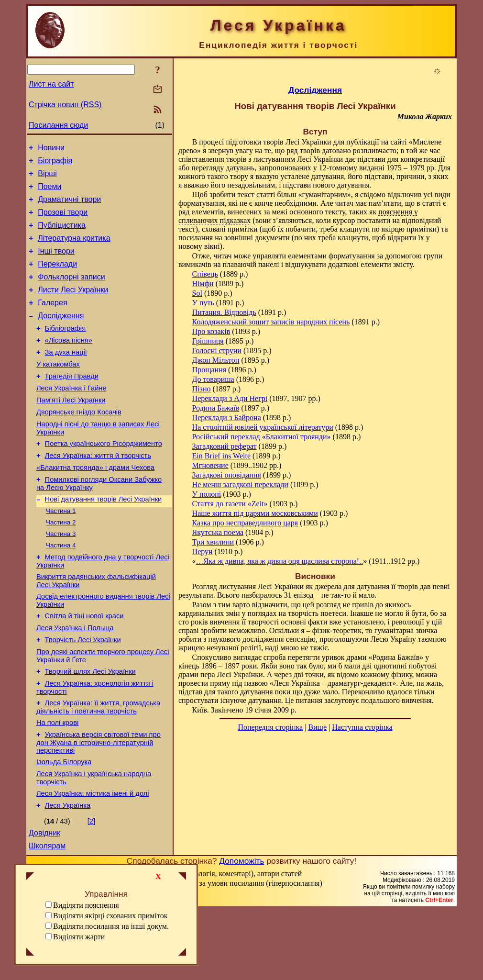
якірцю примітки (409, 229)
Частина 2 (61, 564)
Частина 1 (61, 552)
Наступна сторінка (362, 727)
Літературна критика (74, 250)
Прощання (209, 370)
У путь (203, 303)
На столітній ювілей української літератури (263, 427)
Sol (197, 293)
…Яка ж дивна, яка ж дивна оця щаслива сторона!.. (280, 561)
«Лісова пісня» (69, 363)
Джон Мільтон (216, 360)
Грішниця (208, 341)
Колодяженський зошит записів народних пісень (271, 322)
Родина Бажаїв (216, 408)
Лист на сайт (51, 84)
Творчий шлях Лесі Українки (90, 727)
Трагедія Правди (72, 403)
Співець (205, 274)
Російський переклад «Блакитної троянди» (262, 437)
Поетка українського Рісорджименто (104, 478)
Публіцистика (62, 235)
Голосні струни (217, 351)
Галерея (52, 321)
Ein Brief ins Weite (221, 456)
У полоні (207, 494)
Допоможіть (241, 931)
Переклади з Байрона (227, 418)
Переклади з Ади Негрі (230, 398)
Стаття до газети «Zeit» (230, 504)
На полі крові (57, 782)
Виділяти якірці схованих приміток (110, 916)
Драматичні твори (69, 206)
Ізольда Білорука (64, 824)
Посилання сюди (58, 125)
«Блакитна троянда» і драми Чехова (95, 505)
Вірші (47, 178)
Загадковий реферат (225, 446)
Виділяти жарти (79, 937)
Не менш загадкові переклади (240, 484)
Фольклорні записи (71, 293)
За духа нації (66, 377)
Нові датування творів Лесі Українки (104, 539)
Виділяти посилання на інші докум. (111, 926)
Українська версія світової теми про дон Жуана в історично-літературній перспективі (99, 804)
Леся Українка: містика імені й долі (93, 859)
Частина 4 (61, 589)
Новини (51, 149)
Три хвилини (213, 542)
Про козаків (211, 331)
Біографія (55, 163)
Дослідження (61, 336)
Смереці (121, 970)
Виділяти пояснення (86, 905)
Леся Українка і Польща (75, 679)
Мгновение (210, 465)
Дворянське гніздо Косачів (79, 444)
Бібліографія (65, 350)
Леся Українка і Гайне (71, 417)
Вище (317, 727)
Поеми (49, 192)
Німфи (203, 284)
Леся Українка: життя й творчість (98, 491)
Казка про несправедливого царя (245, 523)
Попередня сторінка (270, 727)
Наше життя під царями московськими (255, 513)
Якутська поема (218, 532)
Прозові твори (63, 221)
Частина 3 (61, 577)
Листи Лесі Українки (73, 307)
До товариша (213, 379)
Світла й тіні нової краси (84, 666)
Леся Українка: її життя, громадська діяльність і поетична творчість (98, 765)
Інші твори (56, 264)
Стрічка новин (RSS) (65, 105)
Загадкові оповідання (227, 475)
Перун (203, 551)
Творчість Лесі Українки (83, 692)
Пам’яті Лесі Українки (71, 430)
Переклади (57, 278)
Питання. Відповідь (224, 312)
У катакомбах (58, 390)
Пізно (202, 389)
